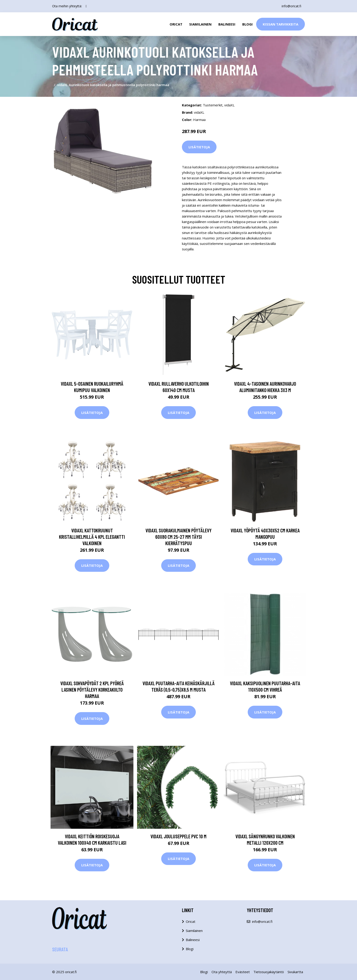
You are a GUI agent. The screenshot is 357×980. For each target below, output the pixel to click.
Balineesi (227, 24)
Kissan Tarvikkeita (280, 24)
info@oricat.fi (291, 6)
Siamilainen (200, 24)
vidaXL (229, 105)
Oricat (176, 24)
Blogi (247, 24)
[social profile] (86, 6)
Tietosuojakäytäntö (269, 972)
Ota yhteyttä (222, 972)
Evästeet (243, 972)
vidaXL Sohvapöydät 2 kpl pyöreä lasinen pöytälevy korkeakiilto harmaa (92, 690)
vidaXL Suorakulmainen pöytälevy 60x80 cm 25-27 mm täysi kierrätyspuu (178, 537)
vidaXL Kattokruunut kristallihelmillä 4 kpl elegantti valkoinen (92, 537)
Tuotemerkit (213, 105)
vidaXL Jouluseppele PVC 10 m (178, 836)
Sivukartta (295, 972)
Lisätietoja (199, 147)
